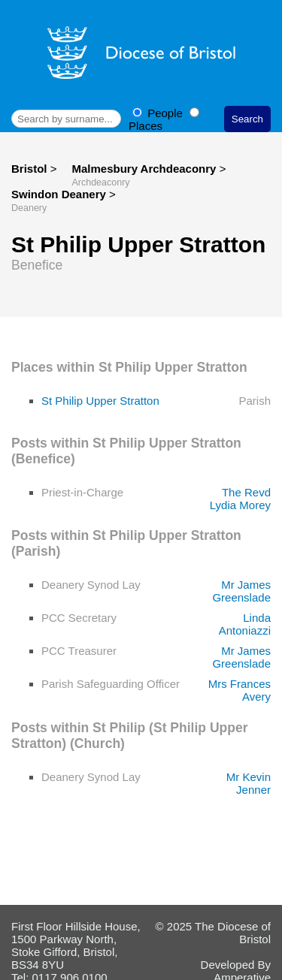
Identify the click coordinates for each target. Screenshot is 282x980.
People (159, 113)
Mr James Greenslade (241, 591)
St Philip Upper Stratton (100, 401)
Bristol (29, 169)
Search (247, 119)
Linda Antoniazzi (245, 624)
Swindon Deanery (60, 194)
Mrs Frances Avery (240, 690)
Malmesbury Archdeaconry (145, 169)
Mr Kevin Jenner (249, 783)
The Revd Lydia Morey (240, 499)
